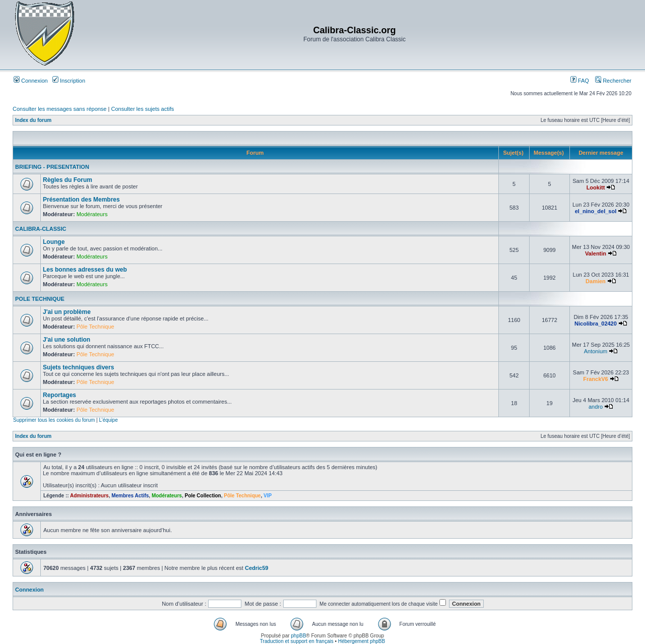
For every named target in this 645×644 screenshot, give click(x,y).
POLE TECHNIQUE (40, 299)
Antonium (596, 351)
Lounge (54, 242)
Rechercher (613, 81)
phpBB (298, 636)
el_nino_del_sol (596, 211)
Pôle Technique (95, 327)
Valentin (596, 253)
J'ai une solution (67, 340)
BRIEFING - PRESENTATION (52, 167)
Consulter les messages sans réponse (59, 109)
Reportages (59, 395)
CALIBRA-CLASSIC (41, 229)
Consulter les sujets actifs (142, 109)
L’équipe (108, 420)
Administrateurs (89, 496)
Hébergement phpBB (362, 641)
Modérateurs (92, 214)
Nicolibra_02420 (596, 324)
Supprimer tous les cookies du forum (54, 420)
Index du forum (33, 120)
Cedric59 (256, 568)
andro (596, 407)
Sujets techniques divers (78, 367)
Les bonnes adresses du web (85, 270)
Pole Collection (203, 496)
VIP (268, 496)
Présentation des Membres (81, 200)
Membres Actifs (130, 496)
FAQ (580, 81)
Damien (596, 281)
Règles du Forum (68, 180)
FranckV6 (596, 379)
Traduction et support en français (297, 641)
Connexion (31, 81)
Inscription (69, 81)
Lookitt (596, 187)
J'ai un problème (67, 312)
